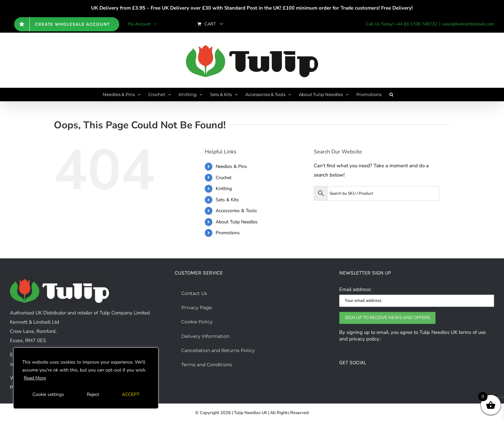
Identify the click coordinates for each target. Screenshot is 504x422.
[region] (86, 378)
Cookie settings (48, 394)
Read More (35, 378)
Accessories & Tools (236, 211)
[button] (391, 94)
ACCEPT (131, 394)
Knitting (224, 189)
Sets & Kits (227, 200)
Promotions (228, 233)
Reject (93, 394)
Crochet (224, 178)
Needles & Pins (231, 166)
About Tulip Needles (237, 222)
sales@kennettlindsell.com (468, 24)
